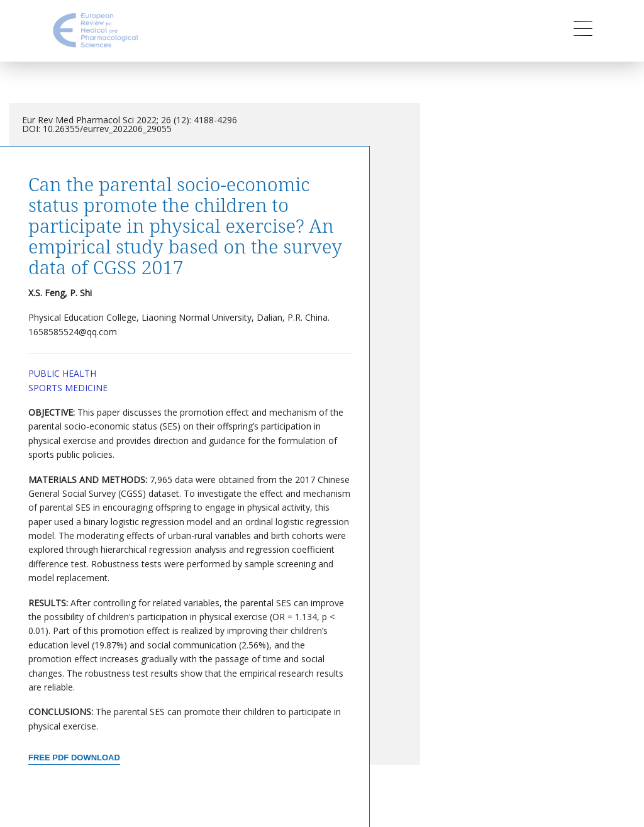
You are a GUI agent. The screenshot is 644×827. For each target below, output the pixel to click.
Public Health (62, 373)
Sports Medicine (68, 388)
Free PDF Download (74, 758)
